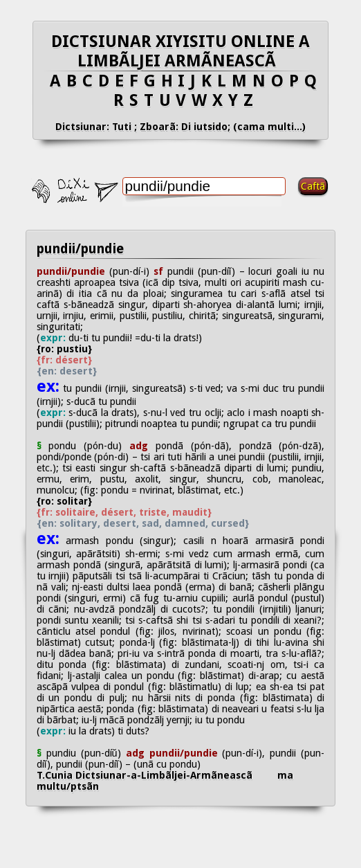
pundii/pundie (80, 249)
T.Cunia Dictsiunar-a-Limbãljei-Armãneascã (157, 775)
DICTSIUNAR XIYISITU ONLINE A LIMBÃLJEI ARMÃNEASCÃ (180, 51)
